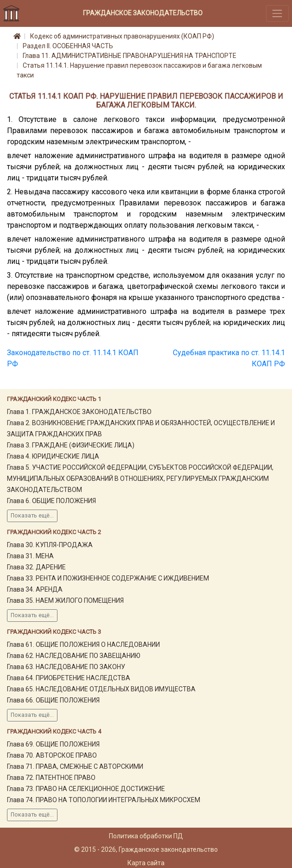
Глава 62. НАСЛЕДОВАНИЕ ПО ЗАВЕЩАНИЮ (74, 656)
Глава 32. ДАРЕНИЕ (36, 567)
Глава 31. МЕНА (30, 556)
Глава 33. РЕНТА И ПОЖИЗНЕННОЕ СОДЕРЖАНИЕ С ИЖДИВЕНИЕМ (108, 578)
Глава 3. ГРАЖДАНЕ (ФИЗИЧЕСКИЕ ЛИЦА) (71, 445)
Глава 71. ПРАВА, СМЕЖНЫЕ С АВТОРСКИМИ (75, 766)
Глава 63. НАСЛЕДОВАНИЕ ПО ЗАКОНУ (66, 667)
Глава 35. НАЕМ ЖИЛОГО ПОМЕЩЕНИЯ (65, 600)
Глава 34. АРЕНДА (35, 589)
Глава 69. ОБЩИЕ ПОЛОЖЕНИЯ (53, 744)
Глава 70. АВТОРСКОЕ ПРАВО (52, 755)
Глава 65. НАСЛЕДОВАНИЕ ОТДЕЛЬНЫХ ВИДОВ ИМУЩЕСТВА (101, 689)
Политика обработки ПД (146, 836)
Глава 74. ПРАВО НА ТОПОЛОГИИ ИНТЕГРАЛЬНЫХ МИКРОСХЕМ (104, 800)
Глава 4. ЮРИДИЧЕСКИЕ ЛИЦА (53, 456)
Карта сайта (146, 863)
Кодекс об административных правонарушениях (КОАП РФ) (122, 36)
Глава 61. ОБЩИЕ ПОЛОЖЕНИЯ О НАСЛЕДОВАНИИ (83, 645)
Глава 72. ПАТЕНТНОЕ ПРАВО (51, 778)
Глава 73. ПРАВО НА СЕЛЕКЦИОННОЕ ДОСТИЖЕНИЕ (86, 789)
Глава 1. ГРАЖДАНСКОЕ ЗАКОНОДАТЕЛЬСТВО (79, 412)
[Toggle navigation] (277, 13)
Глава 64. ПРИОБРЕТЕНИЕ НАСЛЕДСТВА (69, 678)
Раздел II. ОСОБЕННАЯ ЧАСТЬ (68, 46)
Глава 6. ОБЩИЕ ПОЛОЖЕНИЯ (51, 501)
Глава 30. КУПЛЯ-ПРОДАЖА (50, 545)
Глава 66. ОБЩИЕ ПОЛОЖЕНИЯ (53, 700)
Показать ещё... (32, 516)
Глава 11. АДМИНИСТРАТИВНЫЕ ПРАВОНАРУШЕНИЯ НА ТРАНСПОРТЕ (130, 56)
